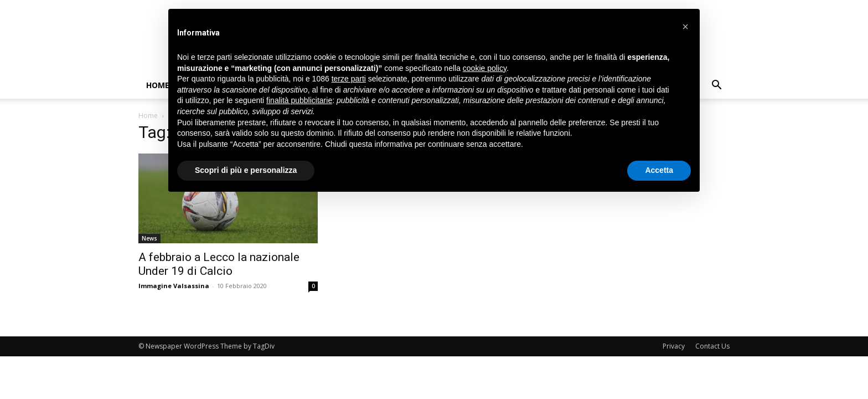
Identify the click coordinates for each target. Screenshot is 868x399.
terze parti (349, 79)
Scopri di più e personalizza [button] (246, 170)
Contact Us (712, 346)
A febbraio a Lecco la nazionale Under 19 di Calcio (219, 264)
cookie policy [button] (485, 68)
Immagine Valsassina (174, 286)
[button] (716, 86)
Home (158, 85)
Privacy (674, 346)
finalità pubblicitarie (299, 100)
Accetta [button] (659, 170)
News (149, 238)
